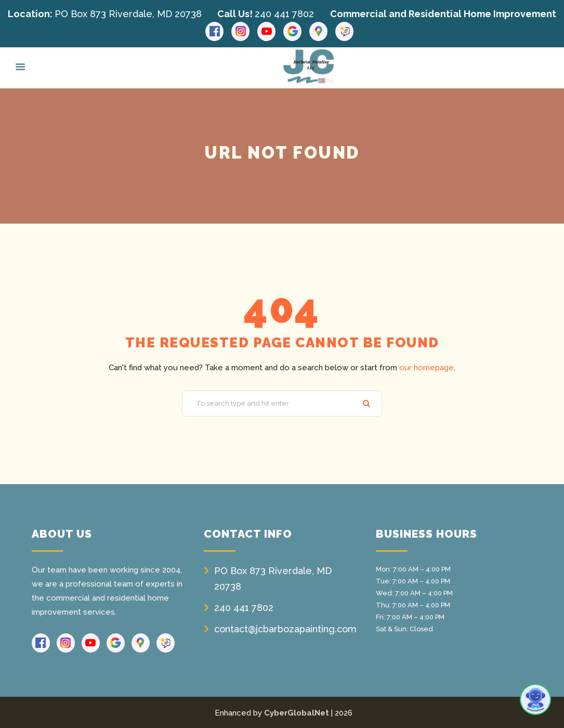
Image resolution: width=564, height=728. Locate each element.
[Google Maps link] (318, 31)
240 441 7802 (284, 14)
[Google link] (292, 31)
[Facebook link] (214, 31)
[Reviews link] (344, 31)
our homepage (427, 367)
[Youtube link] (266, 31)
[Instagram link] (240, 31)
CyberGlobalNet (297, 712)
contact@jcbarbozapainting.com (285, 628)
